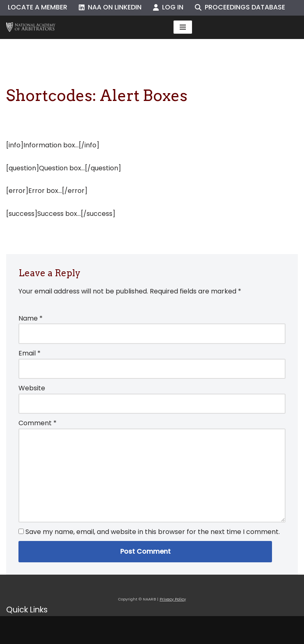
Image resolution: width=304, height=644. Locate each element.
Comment (38, 423)
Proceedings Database (240, 7)
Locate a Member (38, 7)
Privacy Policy (173, 599)
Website (32, 388)
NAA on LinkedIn (110, 7)
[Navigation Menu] (183, 27)
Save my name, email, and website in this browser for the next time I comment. (153, 532)
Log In (168, 7)
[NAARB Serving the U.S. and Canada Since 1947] (31, 27)
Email (30, 353)
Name (31, 318)
